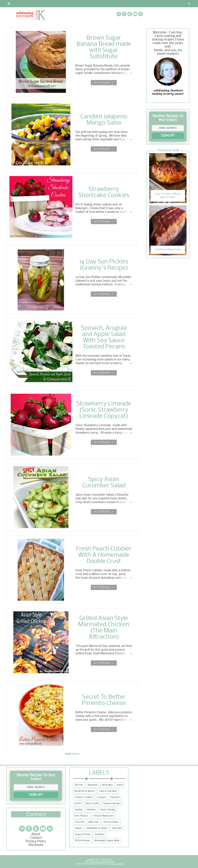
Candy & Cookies (84, 797)
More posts (72, 754)
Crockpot (101, 797)
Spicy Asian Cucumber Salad (104, 483)
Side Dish (117, 828)
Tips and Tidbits (140, 4)
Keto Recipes (81, 816)
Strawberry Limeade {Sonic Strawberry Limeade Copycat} (104, 410)
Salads (78, 828)
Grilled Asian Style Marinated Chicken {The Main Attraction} (104, 628)
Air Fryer (79, 785)
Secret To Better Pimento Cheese (104, 700)
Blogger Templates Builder (102, 862)
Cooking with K (105, 859)
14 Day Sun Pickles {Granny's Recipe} (104, 265)
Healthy (79, 810)
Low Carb (80, 822)
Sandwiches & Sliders (97, 828)
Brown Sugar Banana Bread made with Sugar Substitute (104, 47)
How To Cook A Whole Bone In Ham (168, 196)
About (13, 4)
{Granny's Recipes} (107, 4)
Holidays (91, 810)
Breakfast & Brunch (85, 791)
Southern (100, 834)
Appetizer (93, 785)
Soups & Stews (83, 834)
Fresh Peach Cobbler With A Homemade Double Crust (104, 555)
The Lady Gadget (116, 864)
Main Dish (94, 822)
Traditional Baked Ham (168, 250)
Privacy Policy (36, 841)
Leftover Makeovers (103, 816)
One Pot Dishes (111, 822)
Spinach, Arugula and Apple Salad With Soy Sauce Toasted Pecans (104, 338)
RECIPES (62, 4)
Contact (29, 4)
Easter (78, 803)
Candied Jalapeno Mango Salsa (104, 120)
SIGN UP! (168, 136)
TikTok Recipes (82, 841)
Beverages (107, 785)
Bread (120, 785)
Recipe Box (80, 4)
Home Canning (108, 810)
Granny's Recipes (112, 803)
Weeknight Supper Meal (107, 841)
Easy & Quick (92, 803)
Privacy (46, 4)
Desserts (115, 797)
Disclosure (36, 845)
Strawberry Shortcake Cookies (104, 192)
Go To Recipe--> (104, 83)
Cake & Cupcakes (108, 791)
